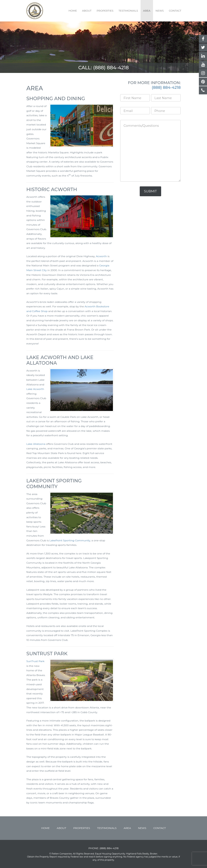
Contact (175, 11)
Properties (105, 11)
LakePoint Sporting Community (70, 540)
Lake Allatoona (36, 444)
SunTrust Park (35, 661)
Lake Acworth (35, 389)
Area (147, 11)
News (160, 11)
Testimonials (128, 11)
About (87, 11)
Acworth (101, 256)
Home (73, 11)
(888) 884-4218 (111, 68)
